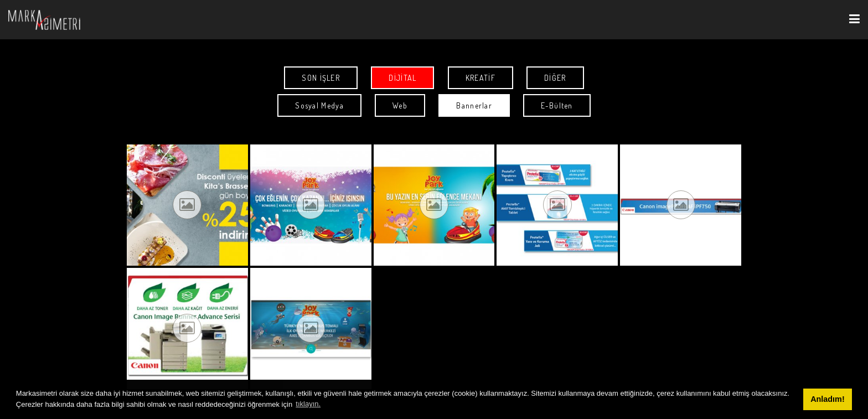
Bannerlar (474, 105)
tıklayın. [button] (308, 404)
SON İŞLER (321, 78)
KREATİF (480, 78)
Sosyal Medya (319, 105)
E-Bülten (557, 105)
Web (400, 105)
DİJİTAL (402, 78)
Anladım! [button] (828, 399)
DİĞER (555, 78)
